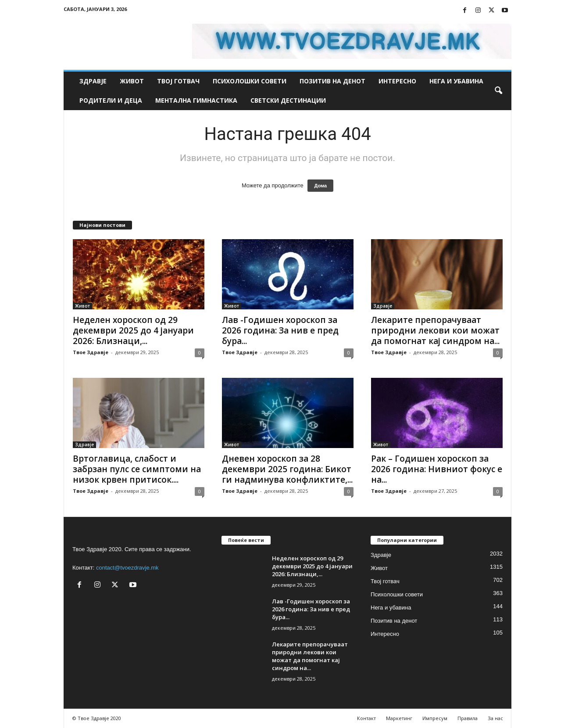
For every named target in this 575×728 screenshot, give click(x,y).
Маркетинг (399, 718)
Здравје (93, 81)
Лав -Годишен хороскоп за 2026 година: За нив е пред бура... (280, 330)
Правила (468, 718)
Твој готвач (178, 81)
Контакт (366, 718)
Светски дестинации (288, 100)
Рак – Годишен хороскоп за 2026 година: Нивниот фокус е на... (437, 469)
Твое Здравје (91, 352)
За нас (495, 718)
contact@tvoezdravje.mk (127, 568)
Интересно (397, 81)
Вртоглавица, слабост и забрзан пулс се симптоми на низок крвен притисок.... (137, 469)
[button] (498, 91)
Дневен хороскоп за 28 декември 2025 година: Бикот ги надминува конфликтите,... (287, 469)
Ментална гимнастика (196, 100)
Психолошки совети (250, 81)
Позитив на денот (332, 81)
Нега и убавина (456, 81)
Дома (320, 186)
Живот (132, 81)
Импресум (435, 718)
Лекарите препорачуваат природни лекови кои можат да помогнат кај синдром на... (435, 330)
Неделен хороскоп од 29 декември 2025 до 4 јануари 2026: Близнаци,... (133, 330)
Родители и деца (111, 100)
